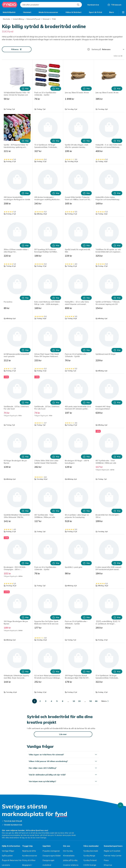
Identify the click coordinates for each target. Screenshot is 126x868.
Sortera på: (96, 49)
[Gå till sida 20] (79, 701)
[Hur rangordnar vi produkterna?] (89, 49)
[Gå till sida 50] (91, 701)
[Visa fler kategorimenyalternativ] (123, 12)
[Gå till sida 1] (35, 701)
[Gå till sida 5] (57, 701)
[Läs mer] (63, 734)
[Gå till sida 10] (74, 701)
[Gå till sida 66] (96, 701)
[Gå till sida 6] (63, 701)
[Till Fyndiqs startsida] (10, 5)
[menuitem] (9, 12)
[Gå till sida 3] (46, 701)
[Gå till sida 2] (40, 701)
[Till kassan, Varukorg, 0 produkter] (114, 5)
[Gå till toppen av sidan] (120, 805)
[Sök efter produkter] (78, 5)
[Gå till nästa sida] (105, 701)
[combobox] (51, 5)
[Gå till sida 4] (51, 701)
